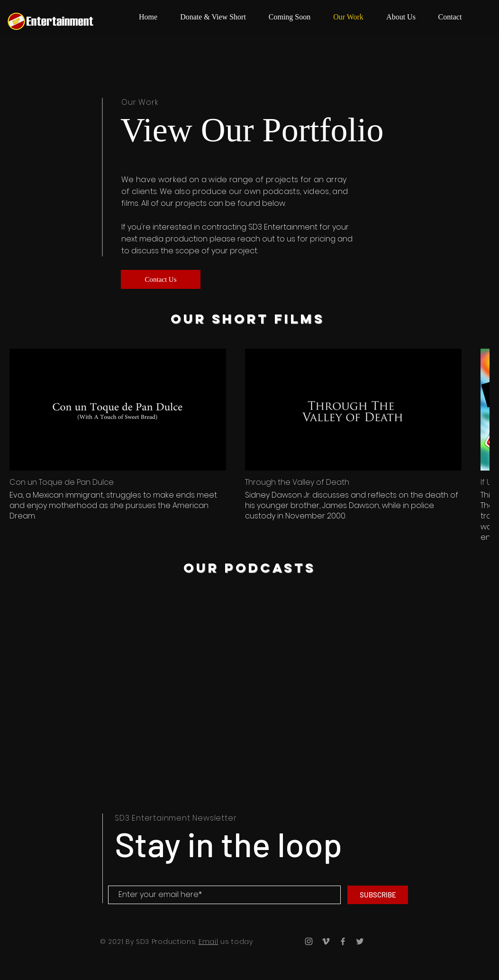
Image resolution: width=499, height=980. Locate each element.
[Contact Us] (161, 279)
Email (209, 942)
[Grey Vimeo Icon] (326, 941)
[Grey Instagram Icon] (309, 941)
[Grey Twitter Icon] (360, 941)
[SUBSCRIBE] (378, 895)
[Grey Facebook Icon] (343, 941)
